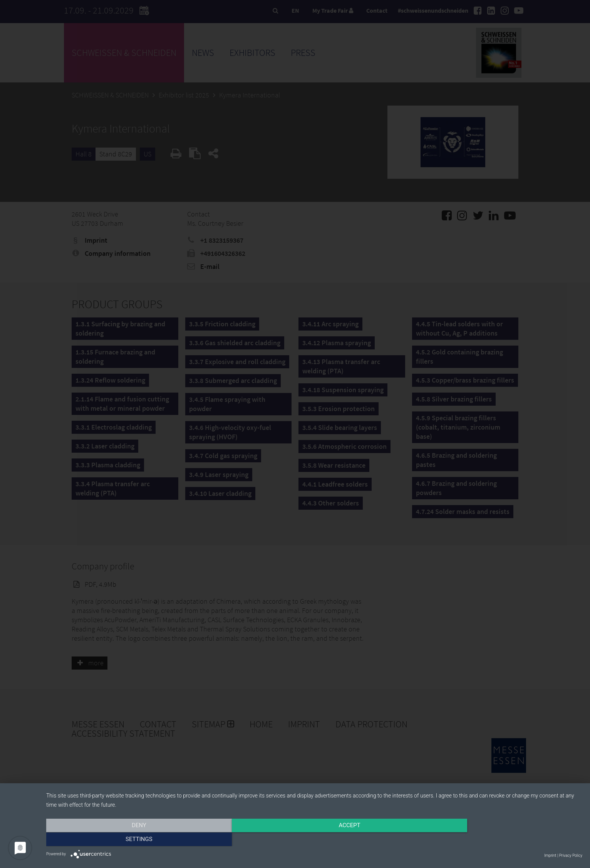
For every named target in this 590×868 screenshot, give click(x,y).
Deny (127, 840)
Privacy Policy (571, 855)
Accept (314, 840)
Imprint (550, 855)
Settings (502, 840)
